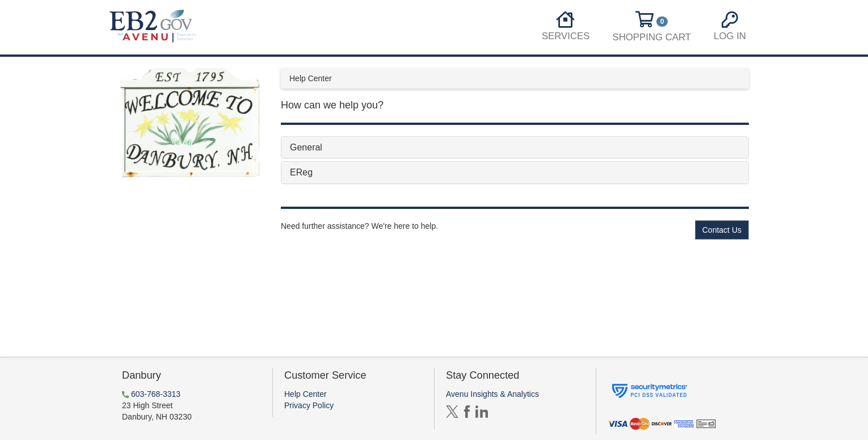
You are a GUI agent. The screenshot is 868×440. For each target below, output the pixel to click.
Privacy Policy (309, 405)
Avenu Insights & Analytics (492, 394)
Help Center (306, 394)
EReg (301, 172)
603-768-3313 (156, 394)
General (306, 147)
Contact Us (722, 230)
